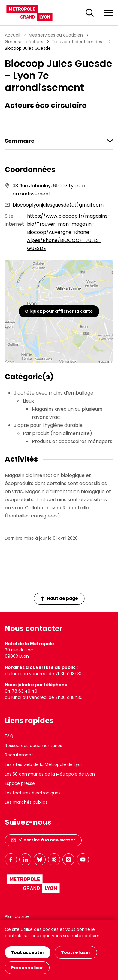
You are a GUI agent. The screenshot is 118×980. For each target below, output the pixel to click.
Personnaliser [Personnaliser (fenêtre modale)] (27, 968)
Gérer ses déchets (24, 42)
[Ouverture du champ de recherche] (90, 13)
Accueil (12, 35)
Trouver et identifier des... (78, 42)
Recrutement (19, 755)
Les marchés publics (26, 802)
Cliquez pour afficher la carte (59, 311)
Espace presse (20, 783)
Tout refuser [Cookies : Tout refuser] (76, 952)
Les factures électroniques (33, 793)
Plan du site (17, 916)
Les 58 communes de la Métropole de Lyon (50, 774)
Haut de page (59, 598)
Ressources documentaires (33, 746)
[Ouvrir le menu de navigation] (108, 13)
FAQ (9, 736)
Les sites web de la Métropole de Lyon (44, 764)
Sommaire (20, 141)
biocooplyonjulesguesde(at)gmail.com (58, 205)
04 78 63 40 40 (21, 691)
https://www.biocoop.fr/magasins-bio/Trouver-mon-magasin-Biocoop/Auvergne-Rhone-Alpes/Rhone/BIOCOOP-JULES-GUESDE (69, 232)
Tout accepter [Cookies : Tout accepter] (28, 952)
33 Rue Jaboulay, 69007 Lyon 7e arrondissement (50, 190)
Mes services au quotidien (56, 35)
